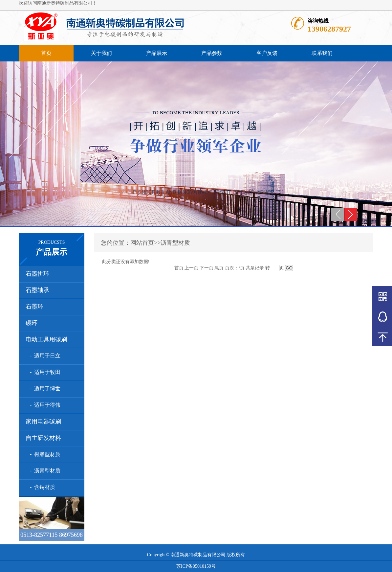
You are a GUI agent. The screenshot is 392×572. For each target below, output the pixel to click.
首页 (46, 53)
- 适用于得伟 (44, 405)
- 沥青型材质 (44, 471)
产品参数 (212, 53)
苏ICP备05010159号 (196, 566)
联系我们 (322, 53)
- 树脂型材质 (44, 454)
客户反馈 (267, 53)
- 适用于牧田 (44, 372)
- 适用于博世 (44, 389)
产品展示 (157, 53)
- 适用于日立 (44, 356)
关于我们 (101, 53)
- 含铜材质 (41, 487)
